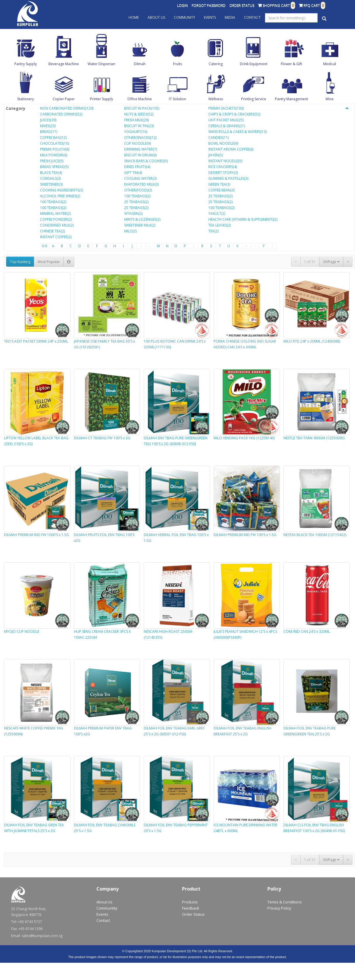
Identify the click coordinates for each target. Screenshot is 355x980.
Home (134, 17)
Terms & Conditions (285, 902)
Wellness (216, 99)
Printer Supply (102, 99)
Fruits (177, 64)
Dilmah (140, 64)
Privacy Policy (279, 908)
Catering (216, 64)
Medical (330, 64)
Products (190, 902)
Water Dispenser (102, 64)
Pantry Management (291, 99)
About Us (156, 17)
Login (182, 5)
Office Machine (140, 99)
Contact (252, 17)
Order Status (242, 5)
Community (185, 17)
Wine (330, 99)
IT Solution (177, 99)
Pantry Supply (26, 64)
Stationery (26, 99)
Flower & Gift (291, 64)
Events (210, 17)
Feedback (191, 908)
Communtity (107, 908)
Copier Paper (64, 99)
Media (230, 17)
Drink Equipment (254, 64)
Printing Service (254, 99)
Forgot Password (209, 5)
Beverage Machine (64, 64)
